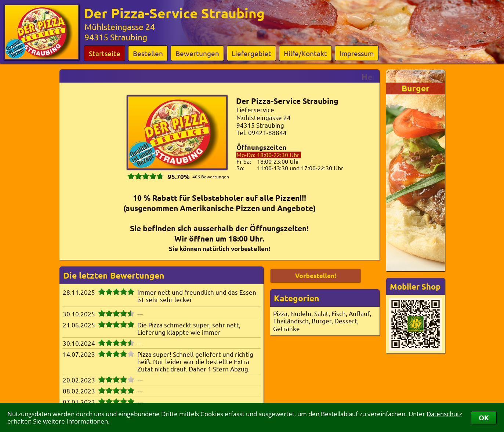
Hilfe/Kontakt (305, 53)
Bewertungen (197, 53)
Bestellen (148, 53)
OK (484, 418)
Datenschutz (444, 414)
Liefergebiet (251, 53)
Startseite (105, 53)
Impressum (357, 53)
